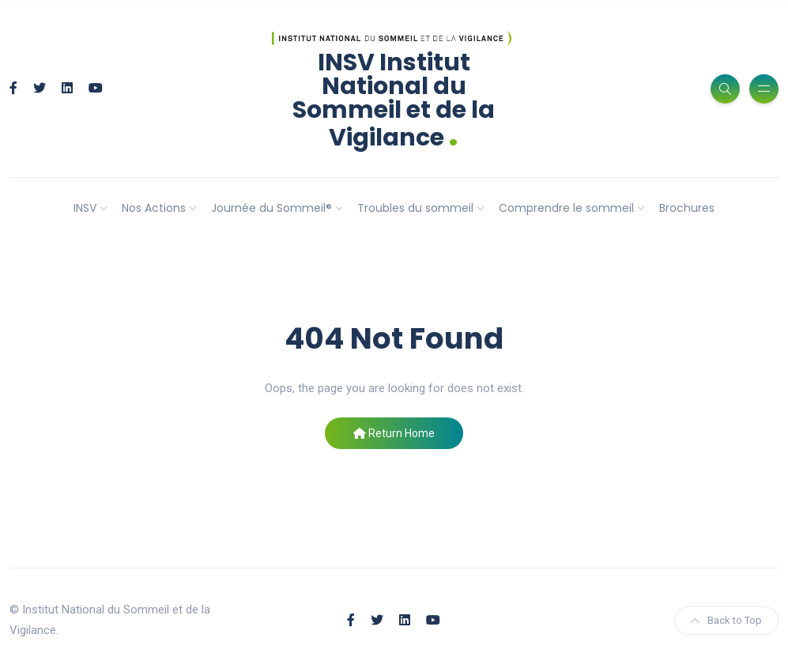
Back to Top (726, 620)
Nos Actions (154, 208)
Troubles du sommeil (415, 208)
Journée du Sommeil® (271, 208)
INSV (85, 208)
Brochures (687, 208)
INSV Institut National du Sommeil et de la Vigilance (394, 100)
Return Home (394, 433)
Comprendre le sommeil (566, 208)
